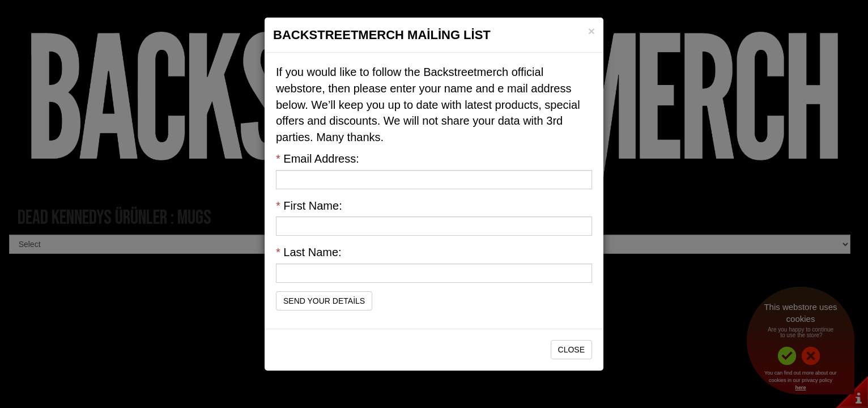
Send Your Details (324, 301)
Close (571, 350)
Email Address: (318, 159)
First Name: (309, 206)
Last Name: (309, 252)
